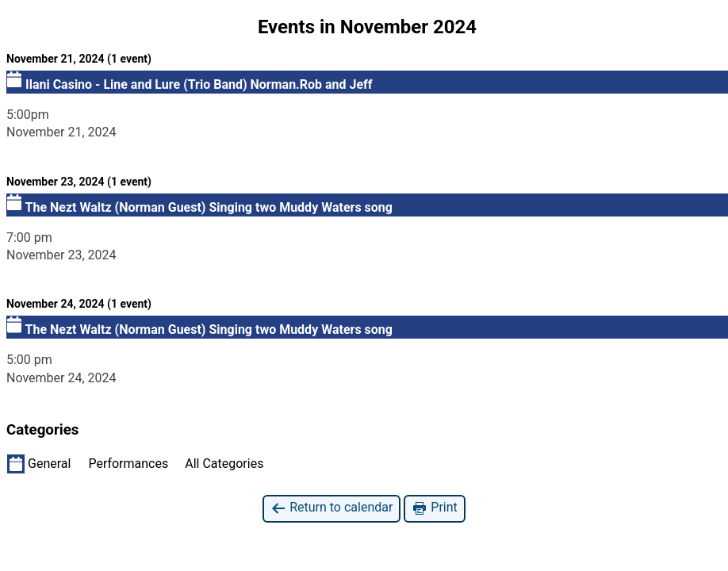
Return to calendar (331, 508)
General (39, 464)
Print (434, 508)
